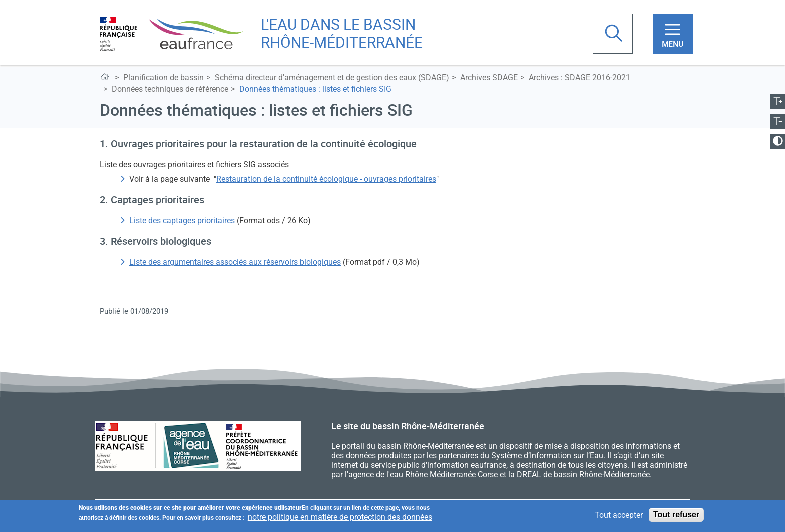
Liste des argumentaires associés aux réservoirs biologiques (235, 262)
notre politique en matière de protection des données (340, 518)
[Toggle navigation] (673, 34)
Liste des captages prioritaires (182, 220)
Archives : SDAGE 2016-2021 (579, 77)
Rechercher (615, 34)
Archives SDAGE (489, 77)
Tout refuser (676, 515)
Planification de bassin (163, 77)
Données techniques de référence (170, 89)
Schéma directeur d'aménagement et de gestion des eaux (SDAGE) (332, 77)
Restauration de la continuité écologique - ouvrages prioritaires (326, 179)
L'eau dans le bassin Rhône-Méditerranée (106, 78)
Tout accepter (619, 516)
